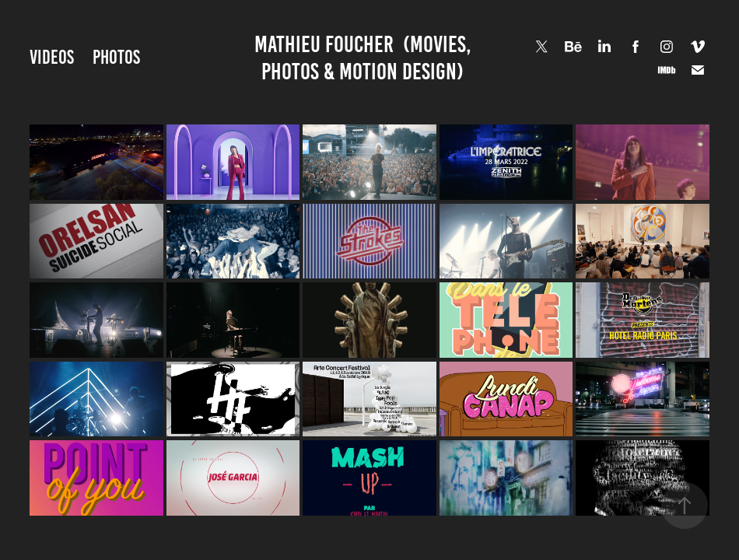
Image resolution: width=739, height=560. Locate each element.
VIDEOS (52, 57)
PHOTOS (116, 57)
